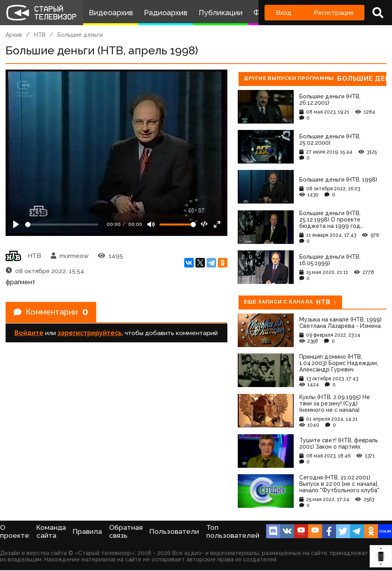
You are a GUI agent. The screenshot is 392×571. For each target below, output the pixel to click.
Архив (14, 35)
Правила (87, 531)
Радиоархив (166, 13)
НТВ (40, 35)
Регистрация (333, 13)
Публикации (221, 13)
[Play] (16, 224)
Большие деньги (80, 35)
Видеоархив (111, 13)
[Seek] (62, 225)
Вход (284, 13)
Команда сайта (51, 531)
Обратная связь (126, 531)
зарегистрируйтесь (90, 333)
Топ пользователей (233, 531)
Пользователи (174, 531)
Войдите (29, 333)
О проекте (15, 531)
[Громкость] (178, 225)
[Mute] (151, 224)
